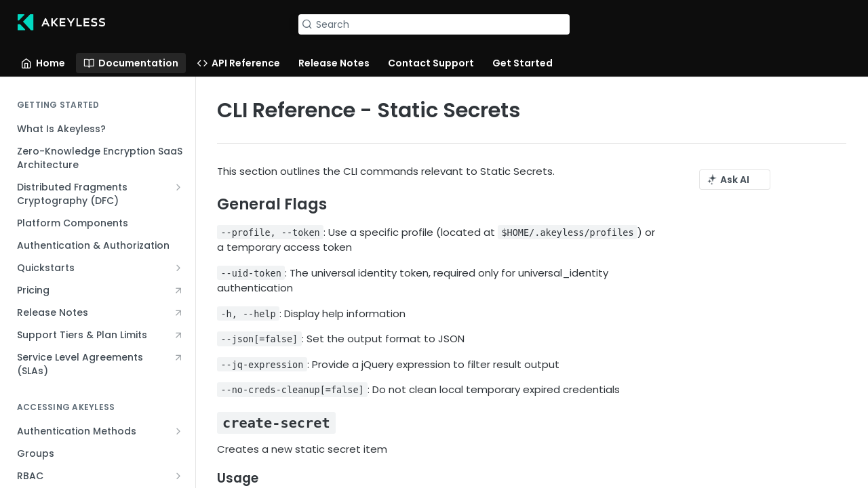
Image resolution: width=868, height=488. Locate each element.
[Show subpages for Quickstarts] (178, 268)
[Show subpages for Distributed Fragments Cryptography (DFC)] (178, 187)
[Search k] (434, 24)
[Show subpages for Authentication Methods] (178, 431)
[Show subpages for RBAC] (178, 476)
